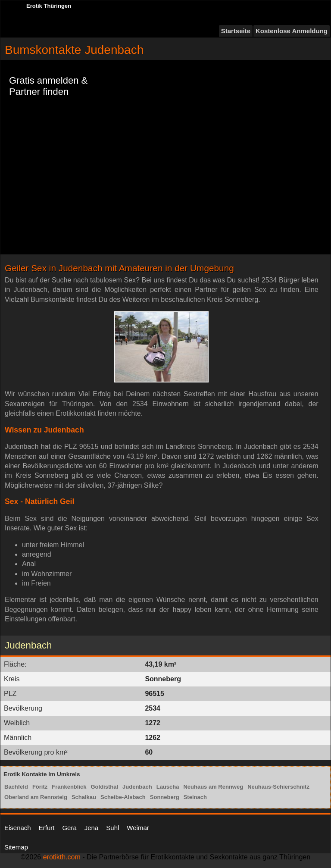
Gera (69, 828)
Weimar (138, 828)
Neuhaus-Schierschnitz (278, 787)
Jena (92, 828)
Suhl (112, 828)
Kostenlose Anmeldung (292, 31)
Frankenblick (69, 787)
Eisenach (18, 828)
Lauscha (168, 787)
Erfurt (47, 828)
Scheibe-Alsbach (123, 797)
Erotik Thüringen (49, 6)
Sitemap (16, 847)
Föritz (40, 787)
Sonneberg (165, 797)
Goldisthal (105, 787)
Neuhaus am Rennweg (213, 787)
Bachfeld (16, 787)
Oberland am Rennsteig (36, 797)
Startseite (236, 31)
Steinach (195, 797)
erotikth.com (62, 857)
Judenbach (137, 787)
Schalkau (84, 797)
